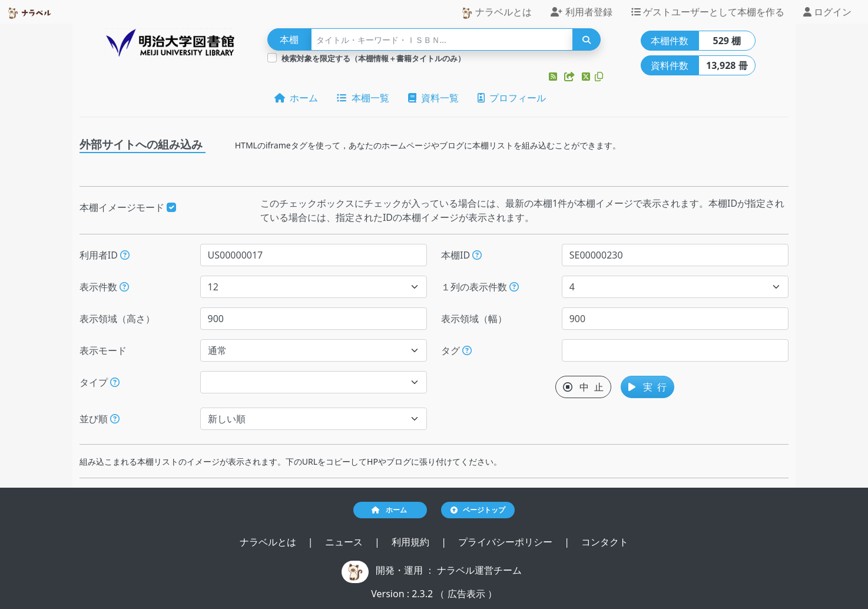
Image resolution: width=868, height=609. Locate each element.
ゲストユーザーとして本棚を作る (708, 12)
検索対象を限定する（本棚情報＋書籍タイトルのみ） (373, 58)
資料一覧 (433, 98)
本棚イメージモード (128, 207)
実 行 (647, 387)
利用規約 (412, 542)
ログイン (827, 12)
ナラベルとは (496, 12)
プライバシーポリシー (506, 542)
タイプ (100, 382)
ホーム (296, 98)
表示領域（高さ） (117, 319)
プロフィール (512, 98)
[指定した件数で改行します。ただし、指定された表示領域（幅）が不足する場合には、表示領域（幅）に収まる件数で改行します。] (514, 287)
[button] (554, 77)
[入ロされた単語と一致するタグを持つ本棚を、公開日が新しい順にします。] (467, 350)
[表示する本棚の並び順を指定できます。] (115, 419)
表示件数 (104, 287)
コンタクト (605, 542)
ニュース (345, 542)
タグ (456, 350)
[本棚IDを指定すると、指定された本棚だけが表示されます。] (477, 255)
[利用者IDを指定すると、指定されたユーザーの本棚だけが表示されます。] (125, 255)
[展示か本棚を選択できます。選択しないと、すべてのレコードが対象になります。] (115, 382)
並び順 (100, 419)
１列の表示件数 (480, 287)
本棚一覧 (363, 98)
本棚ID (461, 255)
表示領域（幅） (474, 319)
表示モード (103, 350)
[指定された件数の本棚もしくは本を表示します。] (124, 287)
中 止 (583, 387)
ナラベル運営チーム (479, 570)
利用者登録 (581, 12)
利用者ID (105, 255)
